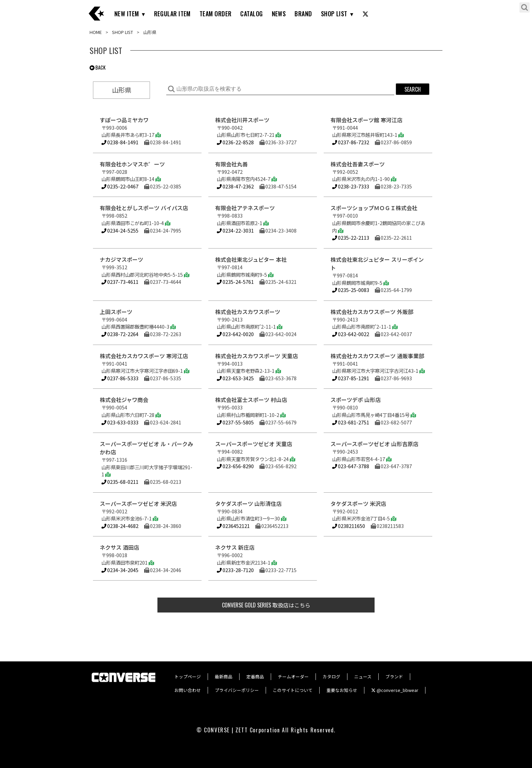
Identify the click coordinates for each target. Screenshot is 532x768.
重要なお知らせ (342, 690)
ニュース (363, 676)
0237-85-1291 (351, 378)
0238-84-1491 (120, 142)
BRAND (303, 14)
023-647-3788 (351, 466)
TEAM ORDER (216, 14)
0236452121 (233, 526)
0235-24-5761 (235, 282)
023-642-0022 (351, 334)
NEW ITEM (127, 14)
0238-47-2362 (235, 186)
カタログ (331, 676)
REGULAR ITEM (172, 14)
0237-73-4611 (120, 282)
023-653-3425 (235, 378)
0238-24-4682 (120, 526)
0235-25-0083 (351, 290)
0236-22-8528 (235, 142)
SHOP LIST (334, 14)
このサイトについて (293, 690)
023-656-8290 (235, 466)
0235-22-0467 (120, 186)
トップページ (188, 676)
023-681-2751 (351, 422)
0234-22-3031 (235, 230)
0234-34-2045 (120, 570)
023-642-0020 (235, 334)
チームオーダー (293, 676)
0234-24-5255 (120, 230)
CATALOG (251, 14)
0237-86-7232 (351, 142)
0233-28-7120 (235, 570)
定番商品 (255, 676)
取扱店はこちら (266, 605)
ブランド (394, 676)
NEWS (279, 14)
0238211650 (349, 526)
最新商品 (224, 676)
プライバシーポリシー (237, 690)
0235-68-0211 (120, 482)
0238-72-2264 (120, 334)
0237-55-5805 (235, 422)
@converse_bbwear (395, 690)
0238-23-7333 (351, 186)
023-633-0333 (120, 422)
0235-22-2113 (351, 237)
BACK (98, 67)
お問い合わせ (188, 690)
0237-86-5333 (120, 378)
